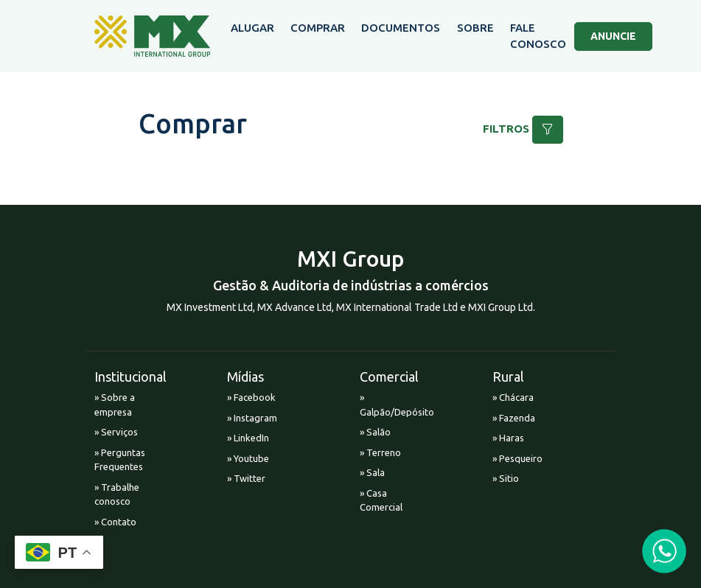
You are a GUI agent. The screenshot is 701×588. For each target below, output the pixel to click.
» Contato (115, 522)
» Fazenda (514, 418)
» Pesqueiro (517, 458)
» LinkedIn (248, 438)
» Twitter (246, 478)
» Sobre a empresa (115, 405)
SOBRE (475, 28)
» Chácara (513, 397)
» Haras (508, 438)
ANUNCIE (613, 36)
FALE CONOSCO (538, 36)
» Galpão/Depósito (388, 405)
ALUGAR (252, 28)
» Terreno (380, 452)
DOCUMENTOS (401, 28)
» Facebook (251, 397)
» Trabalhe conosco (117, 494)
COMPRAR (318, 28)
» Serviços (116, 432)
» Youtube (248, 458)
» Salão (375, 432)
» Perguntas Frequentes (120, 460)
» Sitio (506, 478)
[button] (548, 130)
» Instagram (252, 418)
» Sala (372, 472)
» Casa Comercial (381, 500)
